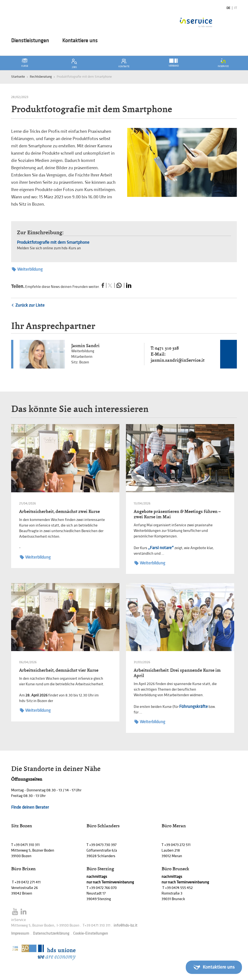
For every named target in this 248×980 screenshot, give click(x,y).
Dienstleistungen (30, 41)
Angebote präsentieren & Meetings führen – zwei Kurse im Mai (177, 514)
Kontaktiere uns (80, 41)
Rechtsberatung (41, 77)
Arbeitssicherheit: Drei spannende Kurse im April (177, 673)
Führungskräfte (194, 707)
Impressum (20, 934)
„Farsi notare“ (161, 548)
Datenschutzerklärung (51, 934)
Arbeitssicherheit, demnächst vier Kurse (59, 670)
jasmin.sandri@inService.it (178, 360)
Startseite (18, 77)
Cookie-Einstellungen (91, 934)
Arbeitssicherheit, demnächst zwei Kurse (59, 511)
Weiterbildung (27, 269)
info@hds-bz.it (125, 926)
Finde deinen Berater (30, 807)
